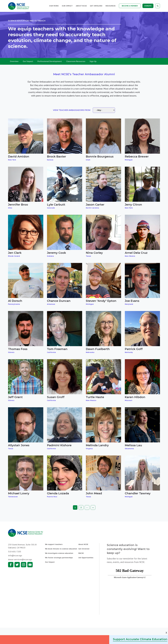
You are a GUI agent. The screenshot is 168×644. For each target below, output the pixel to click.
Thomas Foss (18, 349)
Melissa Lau (133, 445)
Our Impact (67, 6)
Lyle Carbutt (56, 205)
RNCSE (81, 553)
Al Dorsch (15, 301)
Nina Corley (94, 253)
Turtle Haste (95, 397)
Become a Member (130, 6)
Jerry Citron (133, 205)
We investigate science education (59, 553)
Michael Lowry (19, 493)
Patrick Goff (134, 349)
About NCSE (81, 6)
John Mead (94, 493)
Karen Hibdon (135, 397)
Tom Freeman (57, 349)
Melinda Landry (97, 445)
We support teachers (54, 544)
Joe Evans (132, 301)
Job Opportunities (86, 558)
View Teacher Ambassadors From (72, 110)
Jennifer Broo (18, 205)
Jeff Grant (15, 397)
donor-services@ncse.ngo (20, 559)
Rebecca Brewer (137, 156)
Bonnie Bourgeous (100, 156)
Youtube (30, 565)
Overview (14, 61)
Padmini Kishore (59, 445)
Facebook (11, 565)
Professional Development (50, 61)
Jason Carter (95, 205)
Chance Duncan (59, 301)
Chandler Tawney (138, 493)
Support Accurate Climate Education (140, 639)
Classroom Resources (76, 61)
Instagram (24, 565)
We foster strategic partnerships (59, 558)
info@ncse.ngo (15, 556)
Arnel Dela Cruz (136, 253)
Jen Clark (15, 253)
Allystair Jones (19, 445)
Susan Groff (56, 397)
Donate (148, 6)
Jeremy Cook (56, 253)
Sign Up (93, 61)
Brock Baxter (57, 156)
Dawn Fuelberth (98, 349)
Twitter (17, 565)
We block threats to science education (61, 549)
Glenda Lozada (58, 493)
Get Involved (96, 6)
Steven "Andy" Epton (101, 301)
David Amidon (19, 156)
